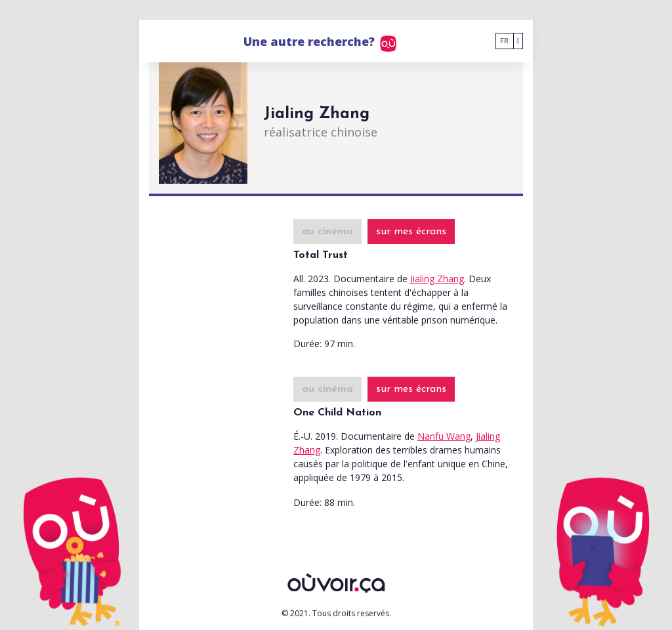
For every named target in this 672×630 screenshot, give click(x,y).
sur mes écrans (411, 232)
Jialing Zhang (437, 279)
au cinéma (327, 232)
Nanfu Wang (444, 436)
